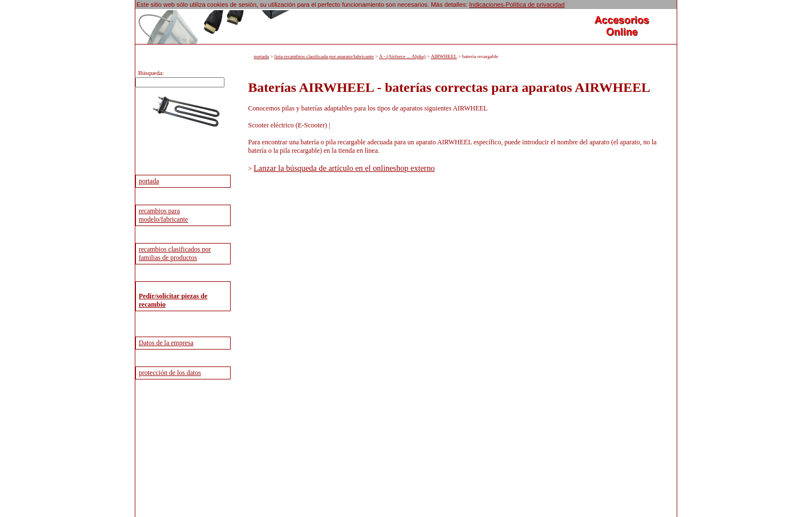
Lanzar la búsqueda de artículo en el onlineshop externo (344, 168)
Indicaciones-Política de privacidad (517, 5)
